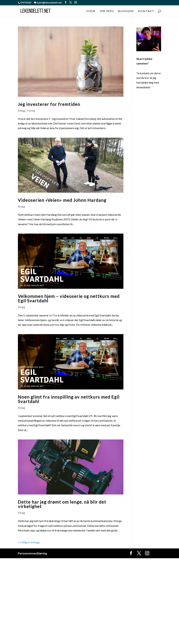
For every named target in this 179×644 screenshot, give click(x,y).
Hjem (91, 11)
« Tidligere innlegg (29, 542)
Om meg (107, 11)
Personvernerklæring (32, 553)
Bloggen (126, 11)
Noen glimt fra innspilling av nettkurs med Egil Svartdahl (69, 399)
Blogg (22, 110)
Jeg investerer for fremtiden (49, 104)
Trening (31, 110)
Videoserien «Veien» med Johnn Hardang (62, 200)
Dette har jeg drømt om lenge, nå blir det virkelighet (62, 504)
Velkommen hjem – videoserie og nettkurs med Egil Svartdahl (69, 298)
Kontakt (146, 11)
